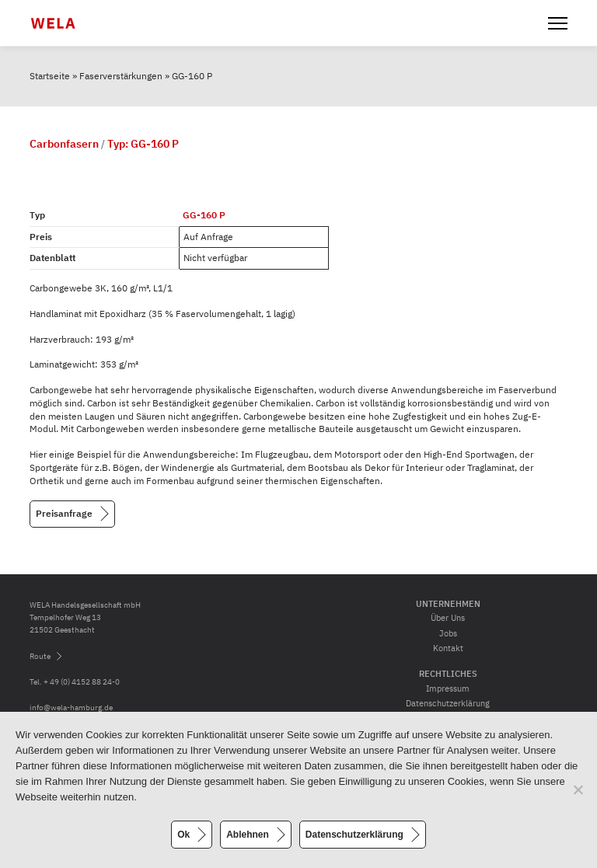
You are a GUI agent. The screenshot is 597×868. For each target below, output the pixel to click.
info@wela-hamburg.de (71, 708)
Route (40, 656)
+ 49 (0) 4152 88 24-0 (82, 682)
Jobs (448, 633)
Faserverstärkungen (121, 76)
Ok (183, 835)
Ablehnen (248, 835)
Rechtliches (448, 674)
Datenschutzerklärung (448, 703)
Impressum (448, 688)
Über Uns (448, 618)
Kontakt (448, 648)
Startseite (50, 76)
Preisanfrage (64, 512)
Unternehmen (448, 604)
